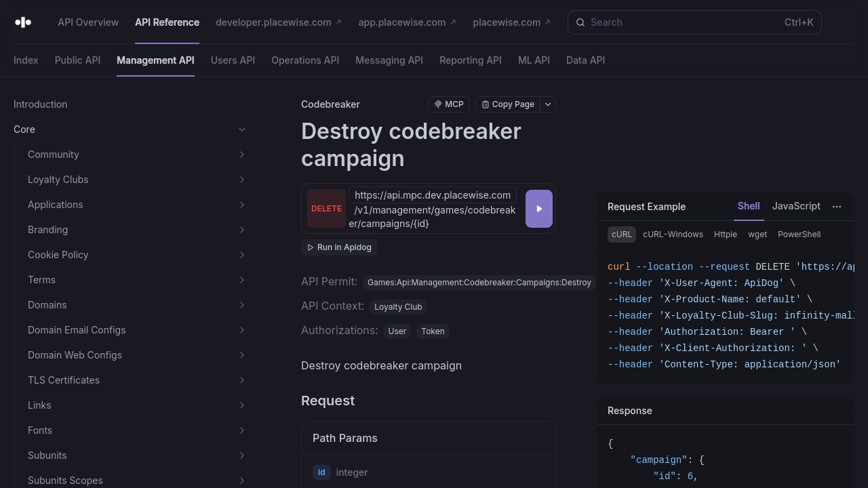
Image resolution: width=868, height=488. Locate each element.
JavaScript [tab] (796, 206)
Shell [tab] (749, 206)
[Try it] (539, 209)
